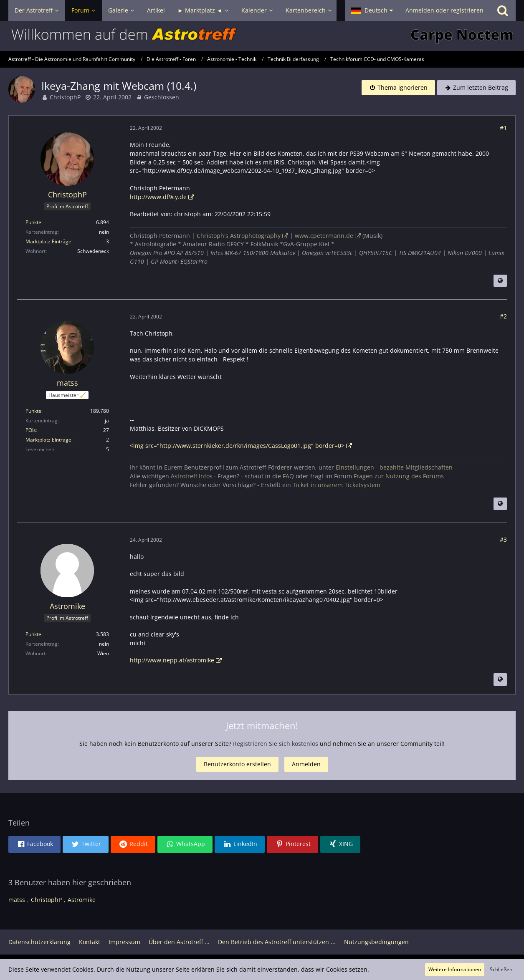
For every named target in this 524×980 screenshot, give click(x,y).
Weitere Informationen (455, 969)
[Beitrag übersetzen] (500, 281)
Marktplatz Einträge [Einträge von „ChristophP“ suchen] (48, 241)
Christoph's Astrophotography (239, 236)
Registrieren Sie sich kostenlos (276, 744)
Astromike (82, 900)
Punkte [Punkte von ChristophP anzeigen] (33, 222)
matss (17, 900)
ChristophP (65, 97)
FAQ (288, 476)
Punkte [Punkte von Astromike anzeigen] (33, 634)
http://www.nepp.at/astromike (172, 660)
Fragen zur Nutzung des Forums (399, 476)
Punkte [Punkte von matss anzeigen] (33, 411)
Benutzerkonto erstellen (237, 764)
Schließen (501, 969)
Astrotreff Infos (192, 476)
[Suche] (503, 10)
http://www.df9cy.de (158, 197)
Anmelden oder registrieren (444, 10)
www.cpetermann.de (324, 236)
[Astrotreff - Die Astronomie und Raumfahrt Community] (262, 36)
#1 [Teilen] (503, 128)
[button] (372, 10)
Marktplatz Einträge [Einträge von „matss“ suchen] (48, 440)
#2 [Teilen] (503, 316)
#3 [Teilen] (503, 539)
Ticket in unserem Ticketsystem (337, 485)
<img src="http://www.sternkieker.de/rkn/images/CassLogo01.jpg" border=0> (237, 446)
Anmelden (306, 764)
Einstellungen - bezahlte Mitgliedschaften (394, 467)
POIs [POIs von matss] (31, 430)
